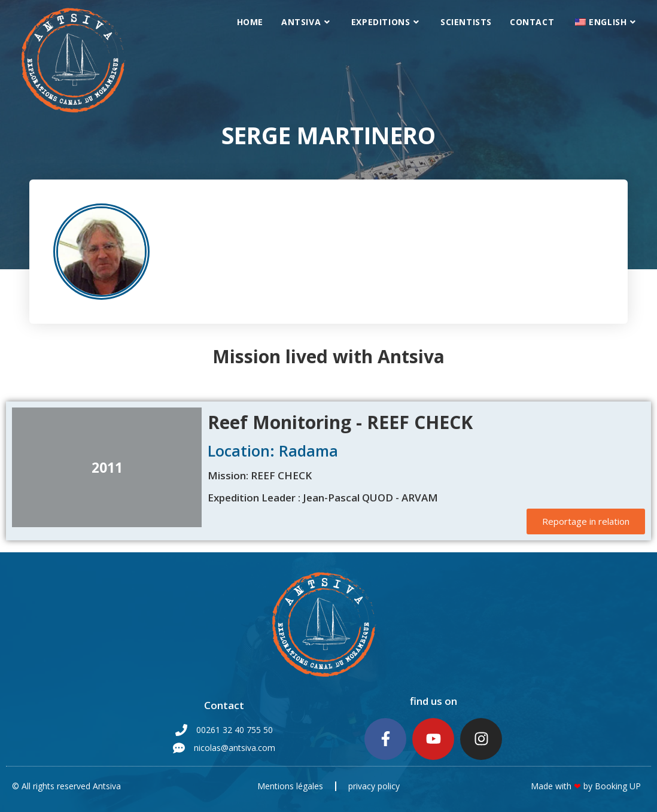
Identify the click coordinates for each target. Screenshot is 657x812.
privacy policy (374, 786)
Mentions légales (290, 786)
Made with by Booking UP (586, 786)
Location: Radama (273, 451)
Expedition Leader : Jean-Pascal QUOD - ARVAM (323, 498)
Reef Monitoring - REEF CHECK (340, 422)
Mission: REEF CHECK (260, 475)
